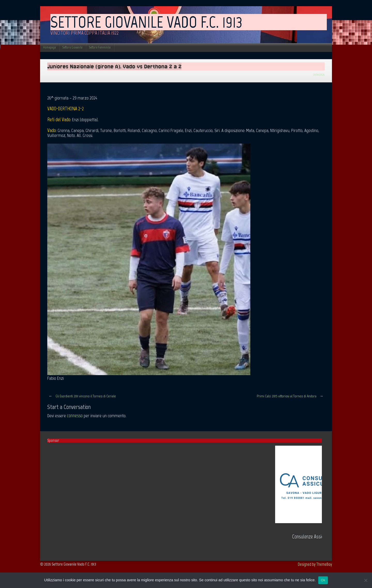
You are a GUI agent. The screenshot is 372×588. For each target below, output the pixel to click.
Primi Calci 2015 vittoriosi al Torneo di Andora (291, 396)
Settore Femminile (100, 47)
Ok (323, 580)
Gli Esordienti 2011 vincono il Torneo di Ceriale (82, 396)
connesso (75, 416)
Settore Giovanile (72, 47)
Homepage (49, 47)
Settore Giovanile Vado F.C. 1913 (146, 22)
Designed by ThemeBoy (315, 564)
